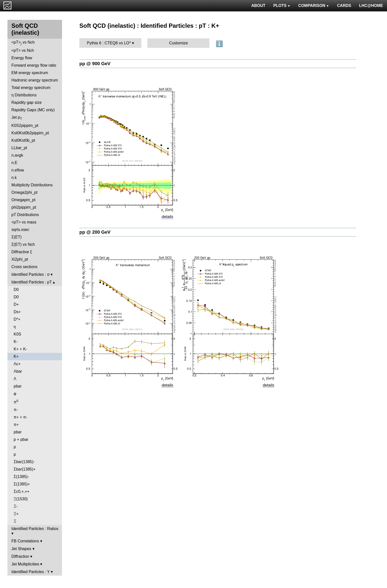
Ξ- (16, 506)
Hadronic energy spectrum (35, 80)
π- (16, 410)
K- (16, 342)
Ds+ (17, 312)
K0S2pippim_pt (25, 126)
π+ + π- (20, 417)
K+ (16, 356)
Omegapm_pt (23, 200)
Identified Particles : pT (32, 282)
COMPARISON (314, 6)
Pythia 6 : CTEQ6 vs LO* (109, 43)
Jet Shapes (21, 549)
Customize (179, 43)
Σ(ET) (16, 237)
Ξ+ (16, 514)
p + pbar (21, 439)
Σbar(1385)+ (25, 469)
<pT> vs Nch (23, 43)
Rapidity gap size (27, 102)
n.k (14, 178)
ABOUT (258, 6)
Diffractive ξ (22, 252)
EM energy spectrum (30, 73)
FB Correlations (25, 541)
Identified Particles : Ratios (35, 529)
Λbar (18, 371)
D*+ (17, 319)
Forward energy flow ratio (34, 65)
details (167, 217)
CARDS (344, 6)
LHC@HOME (371, 6)
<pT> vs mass (24, 222)
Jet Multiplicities (25, 564)
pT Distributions (25, 215)
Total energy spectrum (31, 88)
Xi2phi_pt (20, 259)
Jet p (17, 118)
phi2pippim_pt (24, 207)
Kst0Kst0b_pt (23, 140)
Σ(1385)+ (22, 484)
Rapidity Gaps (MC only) (33, 110)
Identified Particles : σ (31, 274)
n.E (14, 163)
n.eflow (18, 170)
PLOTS (282, 6)
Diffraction (20, 556)
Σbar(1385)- (24, 462)
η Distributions (24, 95)
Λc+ (17, 364)
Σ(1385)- (21, 477)
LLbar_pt (19, 148)
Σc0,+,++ (22, 491)
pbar (18, 386)
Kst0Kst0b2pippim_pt (30, 133)
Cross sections (24, 267)
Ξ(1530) (21, 499)
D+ (16, 304)
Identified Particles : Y (31, 572)
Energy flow (22, 58)
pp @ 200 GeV (95, 232)
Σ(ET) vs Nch (23, 244)
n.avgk (17, 155)
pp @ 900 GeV (95, 64)
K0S (17, 334)
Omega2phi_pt (24, 192)
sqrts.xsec (20, 230)
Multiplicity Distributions (32, 185)
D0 (16, 290)
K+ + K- (20, 349)
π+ (16, 425)
